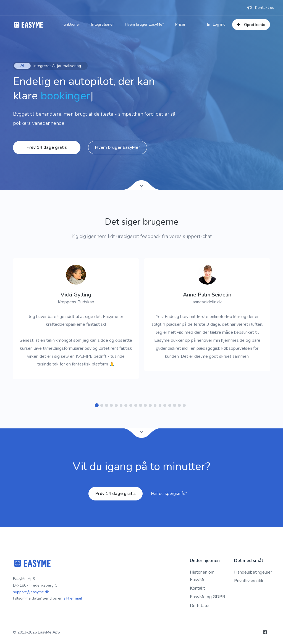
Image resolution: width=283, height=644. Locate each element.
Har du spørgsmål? (169, 494)
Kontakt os (261, 8)
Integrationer (103, 24)
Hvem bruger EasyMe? (145, 24)
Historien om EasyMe (202, 576)
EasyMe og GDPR (208, 597)
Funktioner (71, 24)
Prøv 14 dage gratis (47, 147)
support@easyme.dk (31, 592)
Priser (180, 24)
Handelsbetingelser (253, 572)
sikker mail (73, 598)
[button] (97, 405)
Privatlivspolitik (249, 581)
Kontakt (197, 588)
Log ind (216, 24)
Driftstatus (200, 606)
